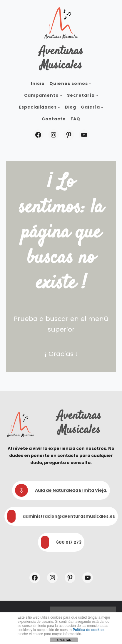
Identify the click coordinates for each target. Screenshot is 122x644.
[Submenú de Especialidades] (59, 107)
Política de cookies (88, 630)
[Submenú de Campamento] (61, 95)
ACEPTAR (64, 640)
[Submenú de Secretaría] (97, 95)
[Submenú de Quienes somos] (90, 83)
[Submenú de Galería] (102, 107)
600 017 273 (69, 542)
